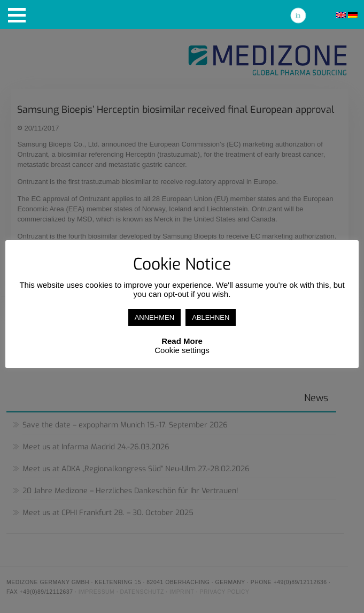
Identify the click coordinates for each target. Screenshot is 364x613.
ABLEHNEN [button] (211, 317)
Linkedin (298, 16)
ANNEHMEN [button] (154, 317)
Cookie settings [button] (182, 350)
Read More (182, 341)
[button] (17, 15)
